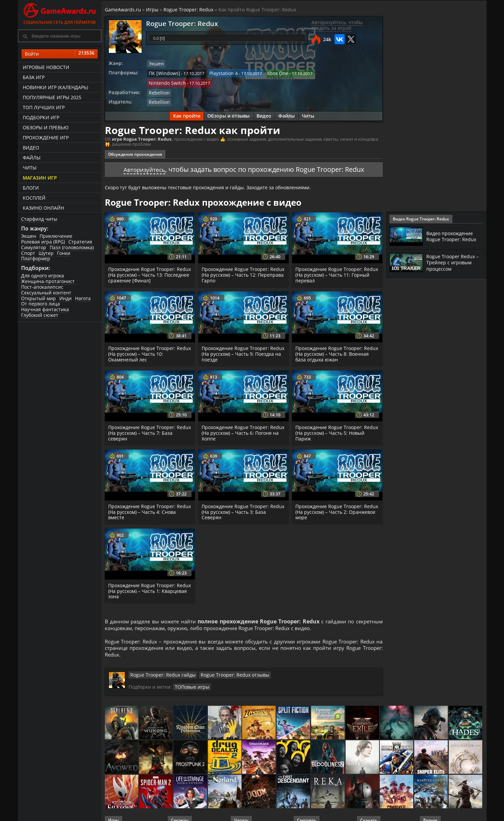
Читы (30, 168)
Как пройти (187, 105)
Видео (31, 148)
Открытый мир (39, 298)
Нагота (83, 298)
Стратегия (80, 242)
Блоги (31, 188)
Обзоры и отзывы (228, 105)
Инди (65, 298)
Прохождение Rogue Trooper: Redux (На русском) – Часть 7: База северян (149, 422)
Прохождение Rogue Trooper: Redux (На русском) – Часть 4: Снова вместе (143, 500)
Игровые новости (46, 67)
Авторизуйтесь (144, 158)
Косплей (34, 198)
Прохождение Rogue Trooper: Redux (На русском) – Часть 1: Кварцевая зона (143, 579)
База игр (34, 77)
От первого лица (41, 304)
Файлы (32, 158)
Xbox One (270, 73)
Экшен (29, 236)
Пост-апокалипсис (42, 287)
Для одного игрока (43, 276)
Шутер (46, 253)
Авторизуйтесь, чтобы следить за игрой (337, 25)
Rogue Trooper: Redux (188, 10)
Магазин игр (40, 178)
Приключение (56, 236)
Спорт (28, 253)
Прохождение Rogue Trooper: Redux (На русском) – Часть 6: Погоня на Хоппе (237, 422)
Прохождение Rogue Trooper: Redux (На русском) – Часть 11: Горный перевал (332, 263)
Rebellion (158, 82)
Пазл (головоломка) (72, 247)
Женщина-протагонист (48, 281)
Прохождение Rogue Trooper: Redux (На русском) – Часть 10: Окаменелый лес (144, 343)
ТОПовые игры (190, 679)
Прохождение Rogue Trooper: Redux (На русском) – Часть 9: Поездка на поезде (237, 343)
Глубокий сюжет (40, 315)
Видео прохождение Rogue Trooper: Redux (453, 236)
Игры (152, 10)
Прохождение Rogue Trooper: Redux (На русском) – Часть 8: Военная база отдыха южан (330, 343)
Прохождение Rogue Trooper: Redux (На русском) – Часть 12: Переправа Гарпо (238, 263)
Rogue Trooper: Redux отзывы (224, 667)
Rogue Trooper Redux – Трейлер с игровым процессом (454, 262)
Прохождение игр (46, 138)
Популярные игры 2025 (52, 97)
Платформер (36, 258)
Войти (60, 54)
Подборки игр (41, 117)
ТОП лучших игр (44, 107)
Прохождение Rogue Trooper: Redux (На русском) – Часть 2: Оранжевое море (330, 500)
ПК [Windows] (163, 73)
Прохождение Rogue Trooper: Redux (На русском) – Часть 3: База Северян (242, 500)
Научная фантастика (45, 309)
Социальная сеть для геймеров (60, 13)
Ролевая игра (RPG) (43, 242)
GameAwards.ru (123, 10)
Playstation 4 (219, 73)
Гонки (64, 253)
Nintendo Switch (326, 73)
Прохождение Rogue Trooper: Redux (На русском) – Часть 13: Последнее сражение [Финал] (144, 263)
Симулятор (34, 247)
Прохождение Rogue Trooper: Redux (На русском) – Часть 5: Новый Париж (330, 422)
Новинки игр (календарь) (55, 87)
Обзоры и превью (46, 127)
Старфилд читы (39, 219)
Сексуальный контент (46, 293)
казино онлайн (43, 208)
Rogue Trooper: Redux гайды (159, 667)
